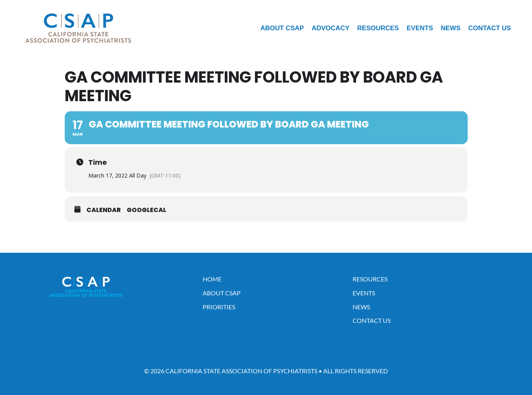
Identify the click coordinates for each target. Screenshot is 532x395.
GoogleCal (146, 210)
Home (212, 279)
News (450, 28)
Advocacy (330, 28)
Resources (378, 28)
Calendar (104, 210)
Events (420, 28)
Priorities (219, 307)
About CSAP (282, 28)
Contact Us (489, 28)
